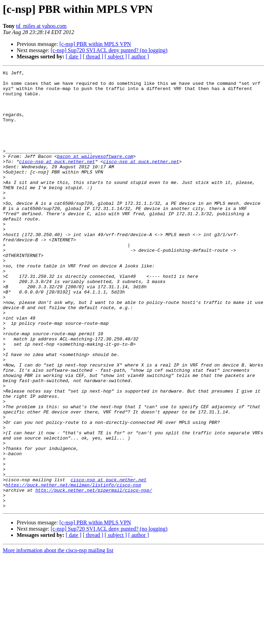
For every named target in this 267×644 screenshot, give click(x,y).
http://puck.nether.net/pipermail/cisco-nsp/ (94, 574)
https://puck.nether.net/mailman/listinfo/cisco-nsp (73, 568)
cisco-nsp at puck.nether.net (57, 180)
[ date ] (74, 57)
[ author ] (139, 57)
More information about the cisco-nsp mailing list (58, 638)
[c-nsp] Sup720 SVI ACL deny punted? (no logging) (109, 50)
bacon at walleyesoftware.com (95, 174)
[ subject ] (116, 57)
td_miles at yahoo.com (41, 26)
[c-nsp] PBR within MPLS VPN (95, 44)
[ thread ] (93, 57)
